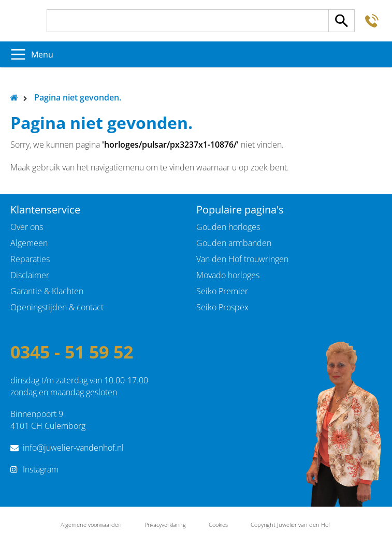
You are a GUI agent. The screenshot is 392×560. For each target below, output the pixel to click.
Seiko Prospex (222, 307)
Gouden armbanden (234, 243)
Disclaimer (30, 275)
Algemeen (29, 243)
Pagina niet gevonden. (78, 97)
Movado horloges (228, 275)
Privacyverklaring (165, 525)
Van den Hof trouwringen (242, 259)
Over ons (27, 227)
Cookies (218, 525)
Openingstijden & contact (57, 307)
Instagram (41, 469)
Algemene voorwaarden (91, 525)
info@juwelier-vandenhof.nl (73, 448)
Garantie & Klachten (47, 291)
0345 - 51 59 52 (72, 352)
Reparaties (30, 259)
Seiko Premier (222, 291)
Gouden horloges (228, 227)
